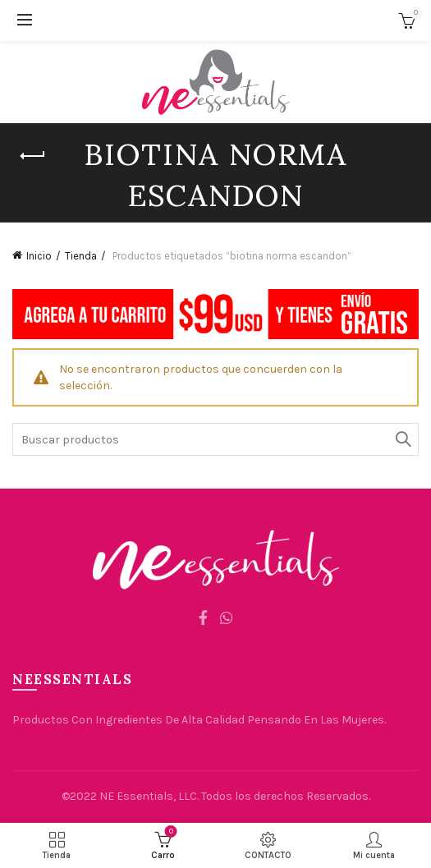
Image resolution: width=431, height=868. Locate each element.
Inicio (39, 256)
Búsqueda (402, 439)
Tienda (81, 256)
